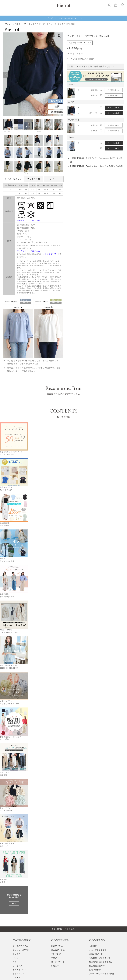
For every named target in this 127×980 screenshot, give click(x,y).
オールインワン (19, 970)
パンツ (16, 958)
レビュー (54, 179)
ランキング (56, 954)
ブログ (54, 958)
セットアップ (18, 974)
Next (60, 75)
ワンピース (17, 966)
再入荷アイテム (58, 950)
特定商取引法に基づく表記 (101, 962)
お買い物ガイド (96, 954)
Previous (6, 75)
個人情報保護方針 (97, 966)
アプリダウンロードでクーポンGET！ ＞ (63, 18)
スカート (17, 962)
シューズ (17, 978)
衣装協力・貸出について (100, 958)
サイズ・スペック (13, 179)
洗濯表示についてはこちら (28, 220)
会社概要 (93, 946)
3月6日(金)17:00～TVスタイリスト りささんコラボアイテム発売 (96, 166)
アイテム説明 (34, 179)
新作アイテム (57, 946)
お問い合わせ (95, 970)
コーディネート (58, 962)
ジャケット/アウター (22, 950)
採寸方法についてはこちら (28, 251)
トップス (33, 24)
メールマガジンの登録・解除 (102, 974)
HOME (7, 24)
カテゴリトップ (19, 24)
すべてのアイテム (20, 946)
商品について (50, 254)
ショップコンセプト (98, 950)
